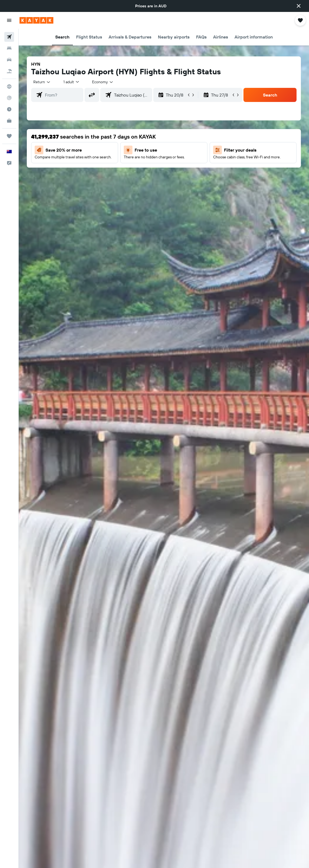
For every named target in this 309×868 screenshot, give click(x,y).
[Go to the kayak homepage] (36, 20)
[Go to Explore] (9, 87)
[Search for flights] (9, 37)
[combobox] (103, 82)
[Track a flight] (9, 98)
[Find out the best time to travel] (9, 109)
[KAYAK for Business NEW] (9, 121)
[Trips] (9, 136)
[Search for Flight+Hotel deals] (9, 71)
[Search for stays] (9, 48)
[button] (299, 6)
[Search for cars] (9, 60)
